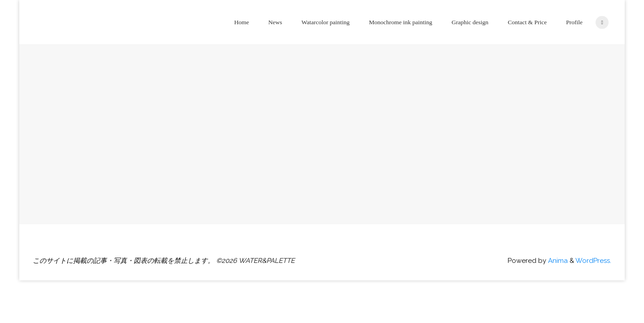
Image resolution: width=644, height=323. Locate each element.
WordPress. (593, 261)
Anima (557, 261)
